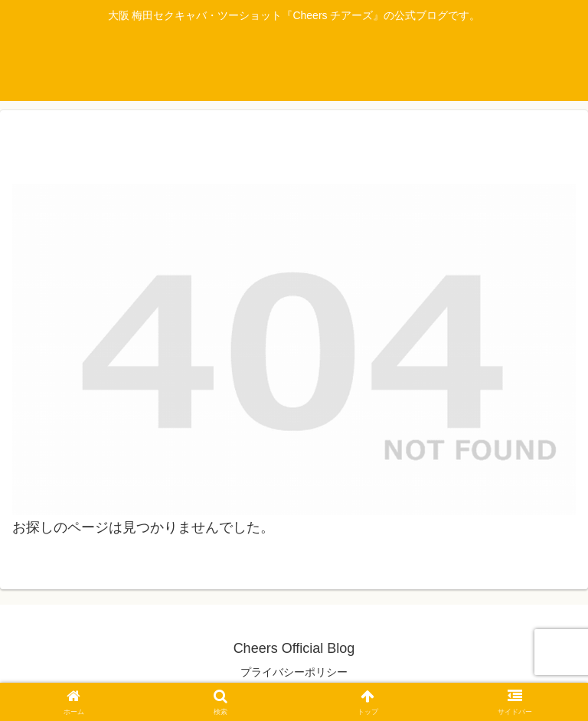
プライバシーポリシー (294, 672)
